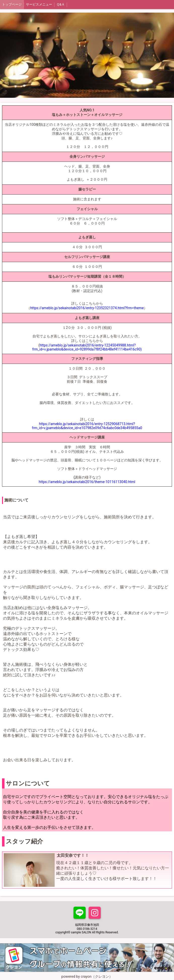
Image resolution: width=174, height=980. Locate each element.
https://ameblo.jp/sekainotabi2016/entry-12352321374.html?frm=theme (87, 308)
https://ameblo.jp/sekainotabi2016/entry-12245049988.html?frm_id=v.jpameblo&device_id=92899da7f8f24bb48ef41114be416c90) (87, 347)
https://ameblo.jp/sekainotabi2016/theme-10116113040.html (87, 482)
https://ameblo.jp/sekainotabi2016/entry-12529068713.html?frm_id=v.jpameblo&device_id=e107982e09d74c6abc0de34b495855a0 (87, 426)
